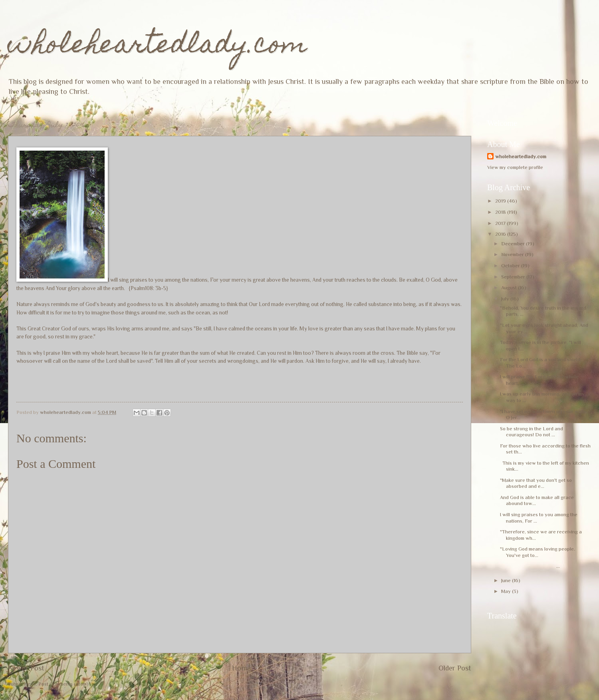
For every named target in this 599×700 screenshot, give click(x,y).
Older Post (455, 668)
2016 (501, 234)
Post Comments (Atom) (63, 684)
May (507, 591)
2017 (501, 223)
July (506, 299)
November (513, 254)
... (530, 566)
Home (241, 668)
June (507, 580)
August (510, 287)
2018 (501, 212)
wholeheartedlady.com (158, 47)
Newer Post (26, 668)
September (514, 277)
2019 (501, 201)
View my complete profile (515, 167)
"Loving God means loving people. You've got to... (538, 552)
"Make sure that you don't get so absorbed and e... (536, 483)
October (511, 265)
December (514, 244)
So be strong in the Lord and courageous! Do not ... (532, 432)
